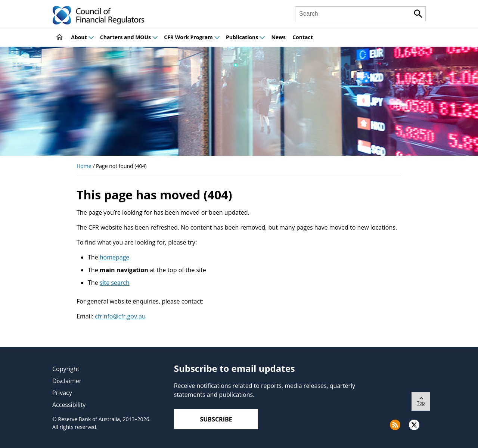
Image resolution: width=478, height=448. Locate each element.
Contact (303, 37)
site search (115, 283)
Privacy (62, 393)
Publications (245, 37)
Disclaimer (67, 381)
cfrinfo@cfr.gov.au (120, 316)
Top (421, 399)
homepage (115, 257)
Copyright (66, 369)
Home (84, 166)
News (278, 37)
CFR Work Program (192, 37)
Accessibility (69, 405)
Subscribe (216, 419)
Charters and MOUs (129, 37)
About (82, 37)
